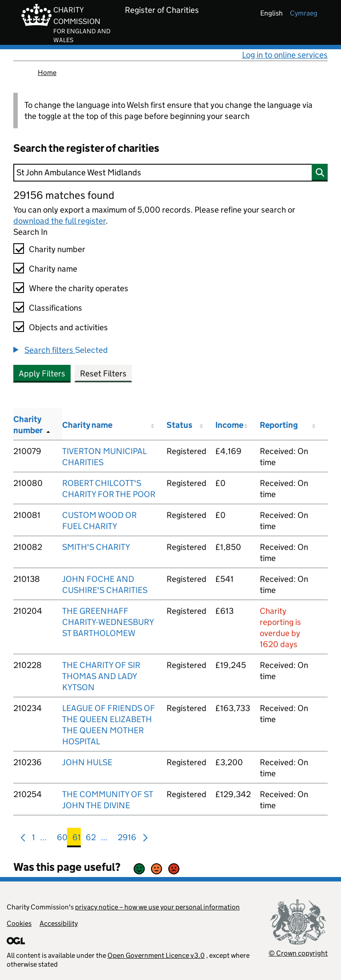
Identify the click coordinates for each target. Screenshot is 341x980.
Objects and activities (68, 327)
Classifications (56, 308)
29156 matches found (64, 195)
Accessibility (59, 923)
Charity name (53, 269)
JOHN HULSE (87, 762)
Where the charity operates (79, 288)
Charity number (57, 249)
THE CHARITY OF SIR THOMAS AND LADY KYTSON (101, 676)
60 (62, 839)
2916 (127, 839)
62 (91, 839)
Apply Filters (42, 373)
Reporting (279, 425)
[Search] (170, 173)
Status (179, 425)
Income (229, 425)
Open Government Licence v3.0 (156, 955)
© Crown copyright (298, 953)
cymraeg (304, 13)
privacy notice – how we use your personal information (157, 907)
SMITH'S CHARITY (96, 547)
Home (47, 73)
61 (77, 839)
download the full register (59, 221)
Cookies (19, 923)
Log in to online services (285, 55)
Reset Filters (103, 373)
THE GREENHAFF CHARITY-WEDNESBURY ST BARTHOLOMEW (108, 622)
